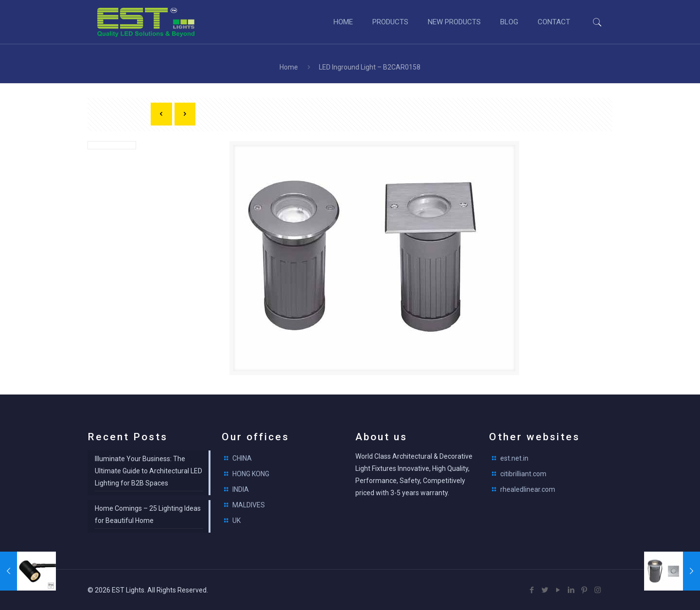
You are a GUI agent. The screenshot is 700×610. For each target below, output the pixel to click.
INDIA (241, 489)
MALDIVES (249, 505)
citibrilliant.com (523, 474)
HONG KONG (251, 474)
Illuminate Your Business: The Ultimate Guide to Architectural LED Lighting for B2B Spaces (149, 471)
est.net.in (514, 458)
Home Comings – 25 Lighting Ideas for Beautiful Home (148, 514)
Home (289, 67)
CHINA (242, 458)
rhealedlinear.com (528, 489)
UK (236, 520)
